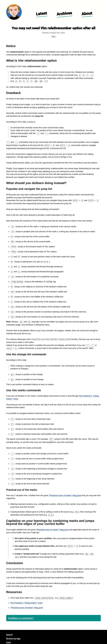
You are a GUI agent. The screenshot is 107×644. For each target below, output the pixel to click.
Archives (64, 13)
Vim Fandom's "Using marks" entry (26, 598)
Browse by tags (13, 633)
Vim (54, 36)
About (87, 13)
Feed (9, 637)
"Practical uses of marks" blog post (65, 491)
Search (9, 630)
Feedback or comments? (21, 613)
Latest (41, 13)
